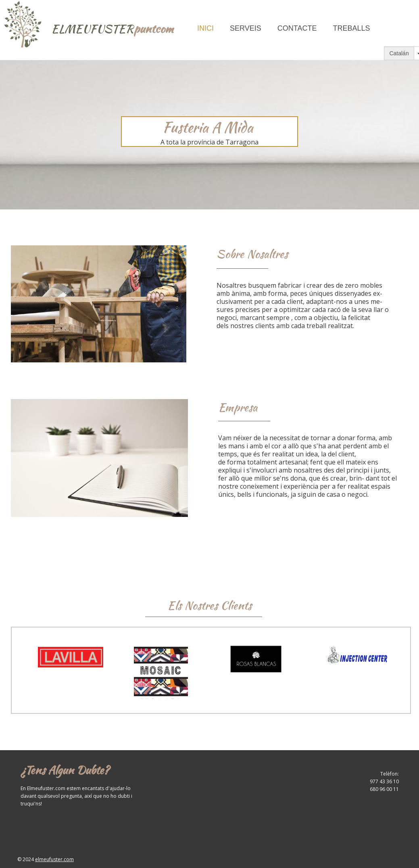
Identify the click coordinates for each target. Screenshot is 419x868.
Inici (205, 28)
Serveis (246, 28)
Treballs (351, 28)
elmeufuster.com (54, 859)
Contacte (297, 28)
